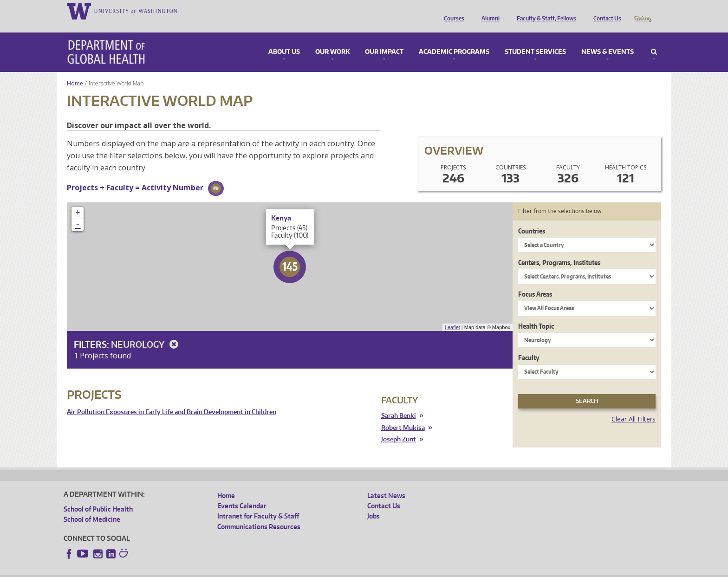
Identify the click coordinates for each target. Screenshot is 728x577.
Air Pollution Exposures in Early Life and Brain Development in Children (172, 399)
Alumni (488, 11)
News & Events (608, 39)
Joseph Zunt (399, 426)
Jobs (374, 503)
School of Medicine (92, 506)
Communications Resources (259, 514)
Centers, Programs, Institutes (559, 250)
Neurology (146, 331)
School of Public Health (98, 496)
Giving (642, 11)
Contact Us (605, 11)
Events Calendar (242, 493)
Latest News (386, 483)
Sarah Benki (399, 403)
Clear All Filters (634, 406)
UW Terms (224, 570)
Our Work (332, 39)
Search (654, 39)
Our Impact (384, 39)
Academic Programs (454, 39)
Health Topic (536, 313)
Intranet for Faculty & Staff (258, 503)
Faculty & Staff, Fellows (544, 11)
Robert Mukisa (403, 415)
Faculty (529, 345)
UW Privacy (187, 570)
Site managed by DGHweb (279, 570)
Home (75, 70)
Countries (532, 218)
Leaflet (452, 314)
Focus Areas (535, 281)
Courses (452, 11)
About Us (284, 39)
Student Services (535, 39)
